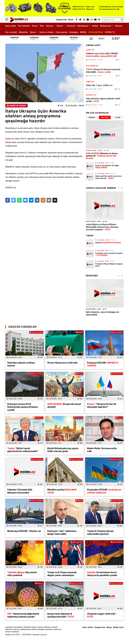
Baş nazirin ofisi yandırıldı (22, 574)
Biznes (79, 374)
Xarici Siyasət (117, 374)
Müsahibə (23, 32)
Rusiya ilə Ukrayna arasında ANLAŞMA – (103, 71)
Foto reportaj (61, 32)
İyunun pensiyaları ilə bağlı (107, 166)
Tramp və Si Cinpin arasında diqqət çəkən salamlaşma (62, 574)
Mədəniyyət (106, 26)
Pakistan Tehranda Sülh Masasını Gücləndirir (20, 491)
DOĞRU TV (110, 32)
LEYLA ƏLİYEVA (96, 32)
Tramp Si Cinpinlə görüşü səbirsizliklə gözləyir (100, 532)
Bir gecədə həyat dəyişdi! (64, 405)
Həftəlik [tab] (105, 117)
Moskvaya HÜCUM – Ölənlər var (24, 531)
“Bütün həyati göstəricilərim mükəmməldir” (23, 450)
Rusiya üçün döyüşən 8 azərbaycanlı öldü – (61, 615)
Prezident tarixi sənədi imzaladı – (109, 254)
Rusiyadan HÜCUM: (104, 491)
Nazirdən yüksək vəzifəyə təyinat (21, 364)
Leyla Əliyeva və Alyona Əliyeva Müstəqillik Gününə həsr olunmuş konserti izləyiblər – (102, 227)
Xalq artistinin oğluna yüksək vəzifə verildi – (103, 100)
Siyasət (49, 26)
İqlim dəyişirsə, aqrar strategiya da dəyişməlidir (102, 313)
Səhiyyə (119, 26)
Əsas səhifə (11, 26)
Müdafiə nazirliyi (62, 491)
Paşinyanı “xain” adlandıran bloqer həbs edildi (62, 532)
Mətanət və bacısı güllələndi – (102, 156)
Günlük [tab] (92, 117)
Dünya (60, 26)
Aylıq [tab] (118, 117)
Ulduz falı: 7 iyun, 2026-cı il (99, 85)
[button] (55, 200)
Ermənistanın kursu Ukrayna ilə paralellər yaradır (102, 574)
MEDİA (83, 32)
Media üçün (118, 627)
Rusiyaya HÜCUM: (103, 364)
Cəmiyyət (71, 26)
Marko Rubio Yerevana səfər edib (102, 450)
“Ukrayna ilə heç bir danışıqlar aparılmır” (102, 405)
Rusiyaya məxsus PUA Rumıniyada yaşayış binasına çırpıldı (23, 407)
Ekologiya (74, 32)
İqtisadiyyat (83, 26)
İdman (33, 32)
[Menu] (8, 20)
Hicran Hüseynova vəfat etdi (62, 363)
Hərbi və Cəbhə (46, 32)
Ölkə (42, 26)
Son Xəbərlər (24, 26)
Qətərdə (108, 243)
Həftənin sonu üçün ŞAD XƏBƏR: (102, 55)
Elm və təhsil (11, 32)
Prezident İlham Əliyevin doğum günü (109, 265)
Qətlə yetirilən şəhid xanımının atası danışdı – (108, 177)
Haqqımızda (100, 627)
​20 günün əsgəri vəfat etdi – (102, 615)
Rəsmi (35, 26)
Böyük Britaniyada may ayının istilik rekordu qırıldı (63, 450)
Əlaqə (109, 627)
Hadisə (95, 26)
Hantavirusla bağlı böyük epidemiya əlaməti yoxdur (23, 615)
